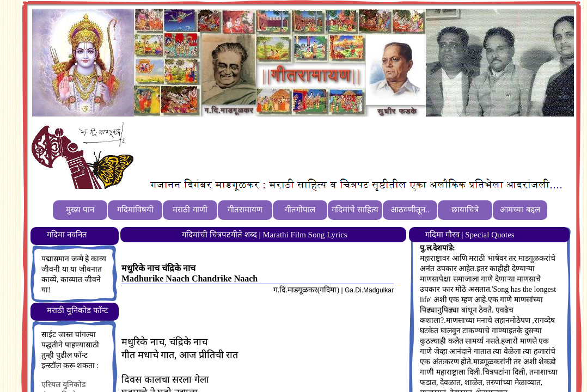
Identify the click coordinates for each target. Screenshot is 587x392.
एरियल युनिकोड (63, 385)
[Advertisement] (337, 148)
